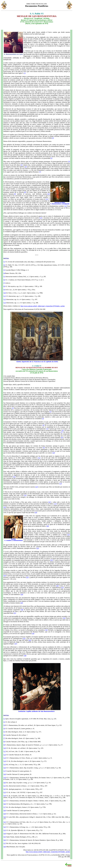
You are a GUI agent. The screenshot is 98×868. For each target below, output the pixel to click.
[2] (53, 138)
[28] (22, 594)
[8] (25, 192)
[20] (48, 526)
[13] (41, 218)
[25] (27, 577)
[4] (69, 161)
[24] (5, 576)
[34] (33, 633)
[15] (25, 495)
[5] (22, 165)
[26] (57, 586)
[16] (50, 502)
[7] (40, 172)
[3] (51, 158)
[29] (22, 603)
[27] (63, 588)
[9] (15, 194)
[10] (49, 194)
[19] (36, 512)
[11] (47, 199)
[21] (69, 535)
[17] (55, 504)
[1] (25, 73)
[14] (37, 487)
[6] (26, 167)
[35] (24, 638)
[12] (66, 206)
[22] (38, 548)
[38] (25, 656)
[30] (22, 610)
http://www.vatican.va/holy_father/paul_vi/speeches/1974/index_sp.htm (43, 306)
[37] (16, 644)
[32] (64, 618)
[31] (15, 613)
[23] (52, 560)
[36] (30, 640)
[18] (5, 507)
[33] (46, 630)
